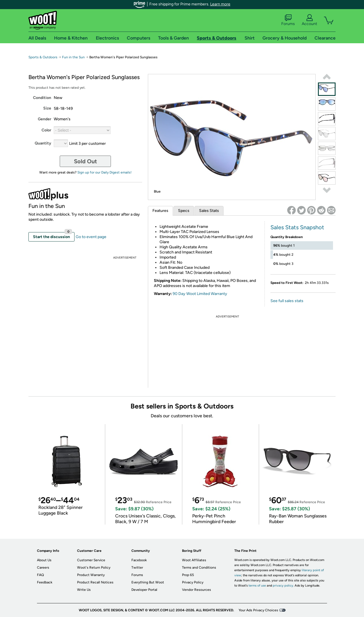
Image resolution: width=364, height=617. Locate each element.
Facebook (139, 560)
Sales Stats (209, 211)
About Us (44, 560)
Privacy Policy (193, 582)
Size (47, 108)
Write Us (84, 590)
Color (46, 130)
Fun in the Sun (73, 57)
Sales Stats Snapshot (297, 227)
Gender (45, 119)
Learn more (220, 4)
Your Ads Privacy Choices (258, 610)
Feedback (45, 582)
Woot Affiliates (194, 560)
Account (309, 20)
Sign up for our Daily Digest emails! (105, 172)
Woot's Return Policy (94, 568)
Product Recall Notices (95, 582)
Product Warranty (91, 575)
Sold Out (85, 161)
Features (160, 211)
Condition (42, 98)
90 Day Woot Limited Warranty (200, 294)
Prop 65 (188, 575)
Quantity (43, 143)
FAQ (40, 575)
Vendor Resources (197, 590)
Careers (43, 568)
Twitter (137, 568)
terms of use (257, 586)
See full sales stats (287, 301)
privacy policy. (283, 586)
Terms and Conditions (199, 568)
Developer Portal (144, 590)
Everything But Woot (148, 582)
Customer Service (91, 560)
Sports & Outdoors (43, 57)
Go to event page (91, 237)
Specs (184, 211)
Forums (288, 20)
